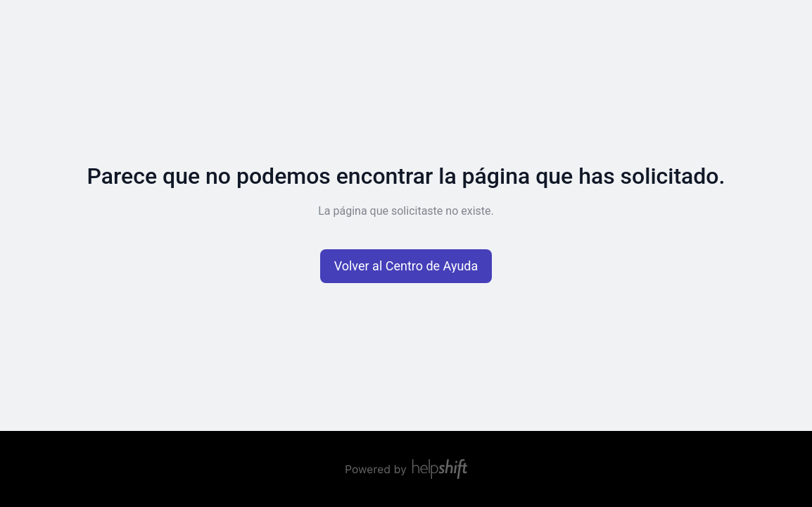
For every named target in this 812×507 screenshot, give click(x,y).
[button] (406, 266)
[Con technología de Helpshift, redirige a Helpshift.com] (406, 469)
